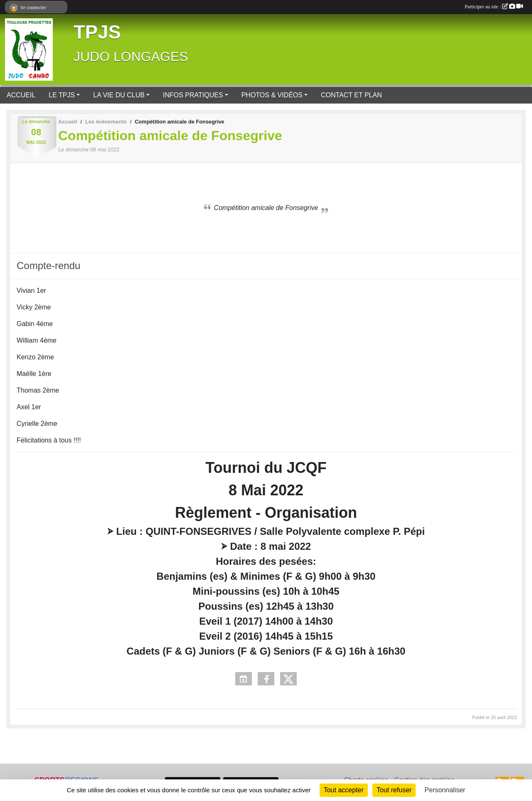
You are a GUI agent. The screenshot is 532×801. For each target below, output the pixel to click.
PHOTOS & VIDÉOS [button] (272, 95)
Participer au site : (494, 7)
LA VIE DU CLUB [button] (119, 95)
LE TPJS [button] (62, 95)
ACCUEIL (21, 95)
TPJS (97, 32)
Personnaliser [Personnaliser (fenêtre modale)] (445, 790)
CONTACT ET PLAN (351, 95)
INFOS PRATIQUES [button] (193, 95)
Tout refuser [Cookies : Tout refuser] (394, 790)
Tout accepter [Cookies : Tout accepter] (344, 790)
